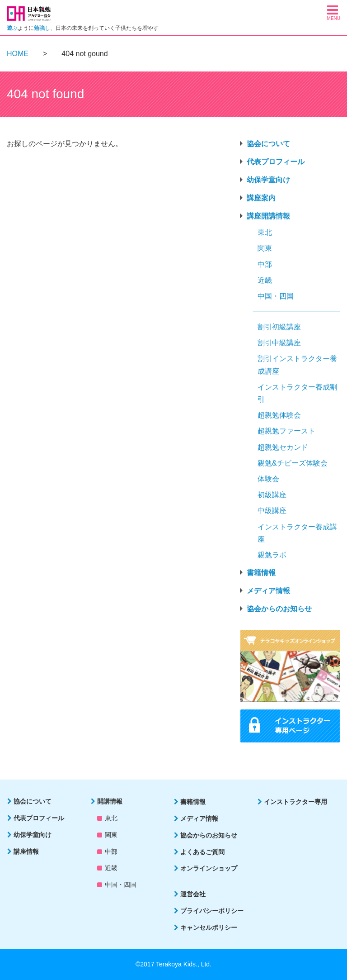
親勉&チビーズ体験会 (293, 463)
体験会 (268, 479)
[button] (334, 12)
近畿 (265, 280)
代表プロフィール (276, 162)
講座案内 (261, 198)
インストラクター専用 (295, 802)
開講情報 (110, 801)
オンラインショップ (209, 868)
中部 (265, 264)
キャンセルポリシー (209, 928)
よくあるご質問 (202, 852)
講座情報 (26, 852)
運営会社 (193, 894)
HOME (18, 54)
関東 (265, 248)
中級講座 (272, 511)
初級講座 (272, 495)
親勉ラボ (272, 555)
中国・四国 (276, 296)
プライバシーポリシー (212, 911)
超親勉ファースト (286, 431)
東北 (265, 232)
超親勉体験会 (279, 415)
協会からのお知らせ (279, 609)
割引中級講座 (279, 343)
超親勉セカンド (283, 447)
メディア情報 (268, 591)
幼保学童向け (268, 180)
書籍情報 (261, 573)
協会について (268, 144)
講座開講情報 (268, 216)
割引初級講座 (279, 327)
